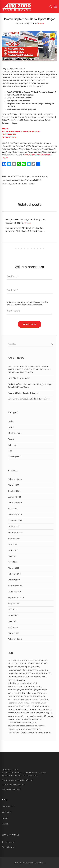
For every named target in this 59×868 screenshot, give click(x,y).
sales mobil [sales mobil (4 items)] (37, 719)
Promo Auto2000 (33, 180)
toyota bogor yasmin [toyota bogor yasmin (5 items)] (31, 729)
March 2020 (14, 633)
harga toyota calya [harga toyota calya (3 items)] (17, 673)
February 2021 (15, 574)
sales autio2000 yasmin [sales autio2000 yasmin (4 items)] (42, 716)
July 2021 (12, 544)
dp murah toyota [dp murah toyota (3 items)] (16, 667)
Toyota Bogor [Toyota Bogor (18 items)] (14, 729)
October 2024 (14, 491)
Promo (41, 24)
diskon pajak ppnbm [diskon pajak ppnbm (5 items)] (18, 663)
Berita (11, 421)
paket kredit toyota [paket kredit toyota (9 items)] (36, 696)
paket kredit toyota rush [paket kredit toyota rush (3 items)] (19, 700)
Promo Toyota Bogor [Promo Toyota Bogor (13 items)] (41, 709)
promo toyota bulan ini (13, 184)
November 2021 (15, 521)
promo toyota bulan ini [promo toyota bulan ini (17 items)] (19, 713)
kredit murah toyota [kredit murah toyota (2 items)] (17, 686)
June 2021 (13, 550)
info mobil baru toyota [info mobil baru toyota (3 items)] (18, 677)
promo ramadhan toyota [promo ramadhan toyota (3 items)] (19, 709)
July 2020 (13, 609)
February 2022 (15, 515)
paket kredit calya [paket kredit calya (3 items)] (16, 693)
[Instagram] (8, 847)
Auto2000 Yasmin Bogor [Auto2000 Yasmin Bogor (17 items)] (35, 660)
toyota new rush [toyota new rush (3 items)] (29, 732)
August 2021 (14, 538)
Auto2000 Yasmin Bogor (19, 176)
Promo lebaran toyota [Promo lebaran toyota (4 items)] (18, 703)
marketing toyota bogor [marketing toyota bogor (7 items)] (36, 690)
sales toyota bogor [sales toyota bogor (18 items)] (17, 726)
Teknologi (12, 445)
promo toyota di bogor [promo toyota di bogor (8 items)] (41, 713)
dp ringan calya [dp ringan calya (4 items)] (32, 667)
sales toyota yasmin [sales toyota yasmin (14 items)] (35, 726)
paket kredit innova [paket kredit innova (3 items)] (17, 696)
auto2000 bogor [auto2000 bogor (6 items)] (16, 660)
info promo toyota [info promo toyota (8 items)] (38, 677)
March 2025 (14, 485)
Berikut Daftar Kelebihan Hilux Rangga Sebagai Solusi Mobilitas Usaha (30, 386)
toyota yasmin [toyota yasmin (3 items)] (44, 732)
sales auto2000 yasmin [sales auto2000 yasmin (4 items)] (20, 719)
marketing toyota (39, 176)
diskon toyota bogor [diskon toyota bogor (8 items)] (37, 663)
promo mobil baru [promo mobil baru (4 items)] (38, 703)
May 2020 (13, 621)
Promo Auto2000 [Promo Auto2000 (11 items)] (40, 700)
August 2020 (14, 603)
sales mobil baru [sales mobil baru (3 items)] (16, 723)
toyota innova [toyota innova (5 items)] (14, 732)
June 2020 (13, 615)
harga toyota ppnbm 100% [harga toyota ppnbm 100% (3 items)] (39, 673)
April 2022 (13, 509)
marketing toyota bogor (13, 180)
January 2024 (14, 497)
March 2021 (13, 568)
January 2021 (14, 580)
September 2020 (16, 598)
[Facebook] (8, 842)
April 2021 (13, 562)
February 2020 (15, 639)
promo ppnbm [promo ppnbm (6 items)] (42, 706)
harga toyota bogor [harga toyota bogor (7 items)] (17, 670)
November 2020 (16, 586)
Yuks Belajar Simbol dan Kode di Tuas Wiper (29, 399)
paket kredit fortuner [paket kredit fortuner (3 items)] (36, 693)
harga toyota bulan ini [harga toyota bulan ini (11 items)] (37, 670)
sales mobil (30, 184)
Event (11, 427)
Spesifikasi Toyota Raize (19, 378)
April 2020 (13, 627)
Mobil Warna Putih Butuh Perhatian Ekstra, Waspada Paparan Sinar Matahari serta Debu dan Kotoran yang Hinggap (29, 369)
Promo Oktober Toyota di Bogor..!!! (25, 219)
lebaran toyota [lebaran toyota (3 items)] (35, 686)
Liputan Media (15, 433)
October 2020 (14, 592)
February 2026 (15, 479)
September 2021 (16, 532)
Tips (10, 451)
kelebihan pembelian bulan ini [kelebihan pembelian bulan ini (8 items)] (22, 683)
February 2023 (15, 503)
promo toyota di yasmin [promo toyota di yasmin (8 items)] (19, 716)
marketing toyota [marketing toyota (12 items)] (16, 690)
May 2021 (12, 556)
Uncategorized (15, 457)
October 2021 (14, 526)
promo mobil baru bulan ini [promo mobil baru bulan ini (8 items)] (21, 706)
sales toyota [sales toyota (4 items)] (30, 723)
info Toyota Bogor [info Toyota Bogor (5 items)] (16, 680)
